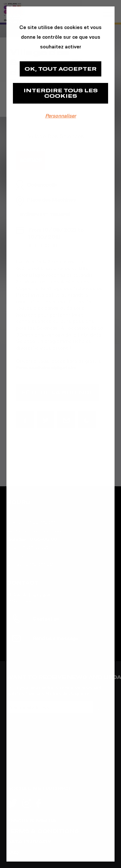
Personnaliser (61, 116)
